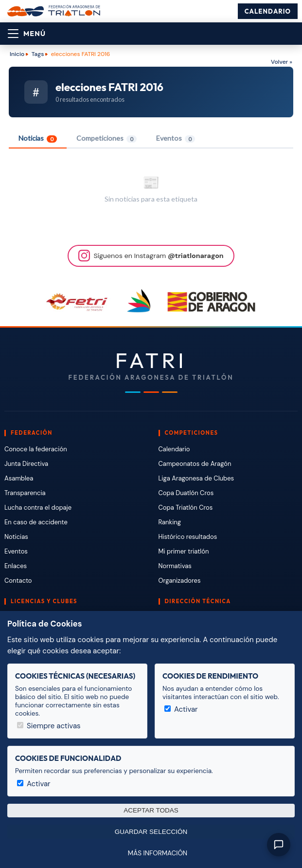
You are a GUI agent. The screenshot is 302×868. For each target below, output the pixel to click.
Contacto (18, 581)
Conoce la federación (36, 449)
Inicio (17, 54)
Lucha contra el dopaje (38, 508)
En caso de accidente (36, 522)
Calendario (268, 11)
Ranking (170, 522)
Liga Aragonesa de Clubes (196, 478)
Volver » (282, 62)
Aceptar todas (151, 810)
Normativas (175, 566)
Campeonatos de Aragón (195, 464)
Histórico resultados (188, 537)
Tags (38, 54)
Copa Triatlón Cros (186, 508)
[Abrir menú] (27, 34)
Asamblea (19, 478)
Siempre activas (49, 726)
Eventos (176, 138)
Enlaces (16, 566)
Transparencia (25, 493)
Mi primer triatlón (184, 551)
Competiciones (107, 138)
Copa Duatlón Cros (186, 493)
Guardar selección (151, 832)
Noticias (38, 138)
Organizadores (180, 581)
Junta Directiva (26, 464)
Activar (181, 709)
